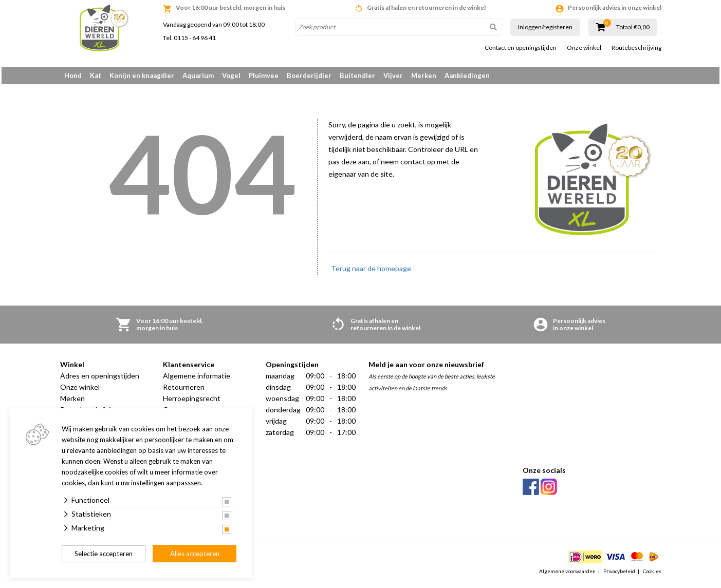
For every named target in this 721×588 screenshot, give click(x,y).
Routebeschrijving (636, 48)
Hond (73, 75)
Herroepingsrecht (192, 402)
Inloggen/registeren (545, 27)
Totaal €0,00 (633, 27)
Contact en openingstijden (521, 48)
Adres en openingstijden (100, 379)
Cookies (652, 575)
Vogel (231, 75)
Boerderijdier (309, 75)
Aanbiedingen (467, 75)
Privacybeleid (619, 575)
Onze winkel (584, 48)
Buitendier (357, 75)
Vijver (393, 75)
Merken (424, 75)
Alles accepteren (195, 554)
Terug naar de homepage (371, 272)
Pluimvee (264, 75)
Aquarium (198, 75)
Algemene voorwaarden (567, 575)
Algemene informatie (197, 379)
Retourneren (184, 391)
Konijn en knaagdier (142, 75)
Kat (96, 75)
